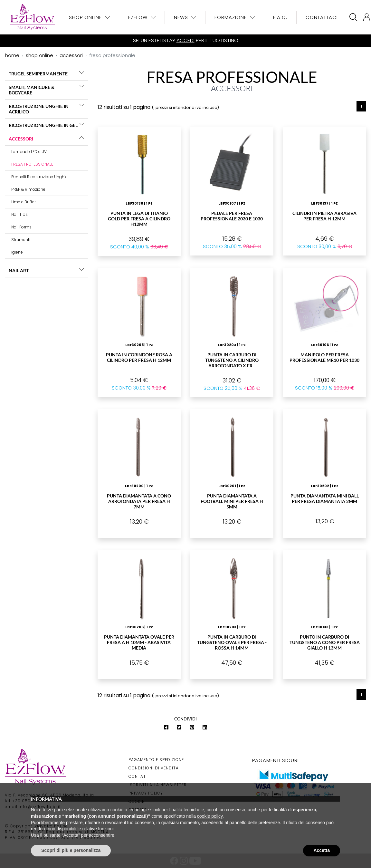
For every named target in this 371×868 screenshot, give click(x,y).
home (12, 55)
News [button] (182, 17)
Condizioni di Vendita (154, 768)
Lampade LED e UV (29, 152)
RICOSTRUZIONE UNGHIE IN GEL (43, 125)
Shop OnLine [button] (86, 17)
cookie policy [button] (210, 816)
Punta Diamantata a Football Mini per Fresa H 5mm (232, 501)
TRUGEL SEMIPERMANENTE (38, 74)
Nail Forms (21, 227)
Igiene (17, 252)
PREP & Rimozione (28, 189)
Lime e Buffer (24, 202)
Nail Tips (19, 214)
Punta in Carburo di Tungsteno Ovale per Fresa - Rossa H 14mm (232, 642)
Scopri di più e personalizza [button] (71, 850)
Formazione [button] (231, 17)
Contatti (139, 776)
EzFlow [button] (139, 17)
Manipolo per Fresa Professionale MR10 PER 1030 (324, 357)
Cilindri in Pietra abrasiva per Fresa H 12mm (324, 216)
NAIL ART (19, 270)
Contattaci (322, 17)
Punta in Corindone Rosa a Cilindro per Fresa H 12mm (139, 357)
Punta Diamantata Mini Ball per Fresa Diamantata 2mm (325, 498)
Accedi (185, 40)
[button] (82, 72)
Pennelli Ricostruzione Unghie (39, 177)
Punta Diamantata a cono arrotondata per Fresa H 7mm (139, 501)
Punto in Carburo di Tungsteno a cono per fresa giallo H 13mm (325, 642)
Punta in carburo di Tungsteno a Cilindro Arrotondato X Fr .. (232, 360)
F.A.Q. (280, 17)
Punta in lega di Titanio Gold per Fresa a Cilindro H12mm (139, 219)
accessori (71, 55)
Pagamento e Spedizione (156, 760)
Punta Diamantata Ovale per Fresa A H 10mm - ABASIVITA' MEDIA (139, 642)
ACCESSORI (21, 139)
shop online (39, 55)
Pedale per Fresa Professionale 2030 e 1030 (232, 216)
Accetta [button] (322, 850)
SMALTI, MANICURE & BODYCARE (32, 90)
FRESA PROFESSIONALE (32, 164)
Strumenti (21, 240)
